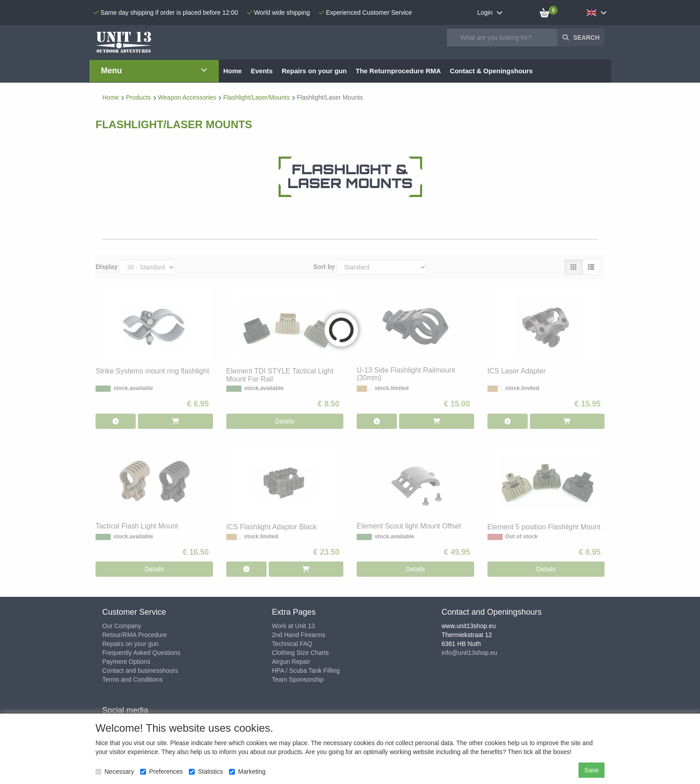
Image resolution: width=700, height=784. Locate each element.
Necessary (115, 771)
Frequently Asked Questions (141, 653)
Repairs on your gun (130, 644)
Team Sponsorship (298, 679)
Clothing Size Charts (300, 653)
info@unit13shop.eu (469, 653)
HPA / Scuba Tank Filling (306, 671)
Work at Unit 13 (293, 626)
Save (592, 770)
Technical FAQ (292, 644)
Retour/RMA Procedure (135, 635)
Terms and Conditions (132, 679)
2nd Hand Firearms (299, 635)
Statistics (206, 771)
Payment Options (126, 662)
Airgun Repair (291, 662)
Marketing (247, 771)
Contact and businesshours (140, 671)
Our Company (122, 626)
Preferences (161, 771)
